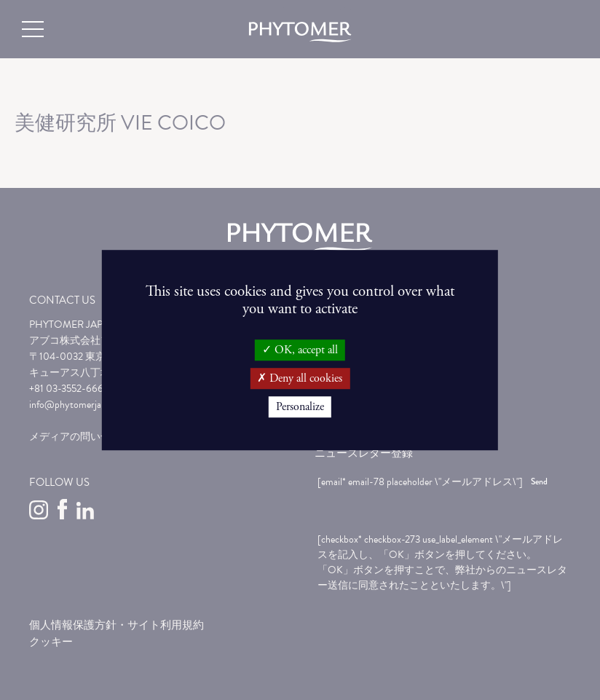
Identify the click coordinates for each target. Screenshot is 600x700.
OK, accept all (300, 350)
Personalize (300, 407)
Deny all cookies (300, 378)
